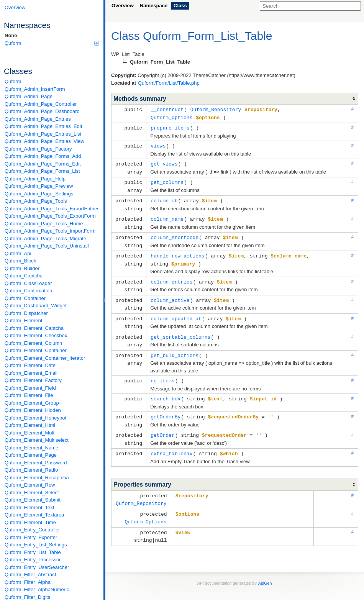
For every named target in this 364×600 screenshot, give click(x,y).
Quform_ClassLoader (28, 283)
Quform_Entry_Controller (32, 530)
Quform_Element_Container (36, 350)
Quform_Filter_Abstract (30, 575)
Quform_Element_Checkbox (36, 335)
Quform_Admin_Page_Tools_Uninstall (47, 246)
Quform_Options (171, 117)
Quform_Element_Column (33, 343)
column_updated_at (176, 311)
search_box (166, 389)
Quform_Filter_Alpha (28, 582)
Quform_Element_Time (30, 522)
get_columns (167, 180)
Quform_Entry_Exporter (31, 537)
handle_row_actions (177, 250)
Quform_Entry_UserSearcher (37, 567)
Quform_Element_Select (32, 493)
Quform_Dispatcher (26, 313)
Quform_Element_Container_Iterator (45, 358)
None (11, 35)
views (158, 144)
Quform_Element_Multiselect (37, 440)
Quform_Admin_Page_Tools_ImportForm (50, 231)
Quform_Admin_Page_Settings (39, 194)
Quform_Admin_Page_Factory (38, 149)
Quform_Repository (216, 109)
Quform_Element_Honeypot (35, 418)
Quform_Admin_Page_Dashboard (42, 111)
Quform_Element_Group (32, 403)
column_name (167, 215)
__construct (167, 109)
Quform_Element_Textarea (34, 515)
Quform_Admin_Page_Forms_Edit (43, 164)
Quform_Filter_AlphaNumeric (37, 589)
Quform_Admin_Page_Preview (39, 186)
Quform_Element (23, 320)
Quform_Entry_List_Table (33, 552)
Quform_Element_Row (30, 485)
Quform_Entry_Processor (33, 560)
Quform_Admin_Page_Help (35, 179)
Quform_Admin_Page (29, 96)
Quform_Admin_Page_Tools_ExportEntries (52, 209)
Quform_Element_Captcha (34, 328)
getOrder (162, 424)
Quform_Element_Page (31, 455)
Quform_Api (18, 253)
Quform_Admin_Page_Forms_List (42, 171)
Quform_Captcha (24, 276)
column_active (170, 293)
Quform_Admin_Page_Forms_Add (43, 156)
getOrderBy (166, 406)
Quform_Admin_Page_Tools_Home (44, 224)
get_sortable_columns (180, 328)
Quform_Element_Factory (33, 380)
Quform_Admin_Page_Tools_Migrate (45, 239)
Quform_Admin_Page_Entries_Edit (43, 126)
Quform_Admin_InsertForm (35, 89)
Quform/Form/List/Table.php (169, 83)
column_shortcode (175, 233)
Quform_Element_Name (31, 448)
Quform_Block (20, 261)
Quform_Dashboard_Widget (36, 306)
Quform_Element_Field (30, 388)
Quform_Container (25, 298)
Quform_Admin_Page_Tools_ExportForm (50, 216)
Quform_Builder (22, 268)
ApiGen (265, 569)
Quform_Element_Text (29, 507)
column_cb (164, 197)
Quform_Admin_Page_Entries (38, 119)
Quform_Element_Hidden (33, 410)
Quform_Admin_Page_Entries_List (43, 134)
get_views (164, 162)
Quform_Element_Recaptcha (37, 478)
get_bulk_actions (175, 346)
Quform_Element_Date (30, 365)
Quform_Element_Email (31, 373)
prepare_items (170, 127)
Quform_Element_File (29, 395)
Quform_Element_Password (36, 463)
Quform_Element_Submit (33, 500)
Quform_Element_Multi (30, 433)
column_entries (171, 275)
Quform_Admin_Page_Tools (36, 201)
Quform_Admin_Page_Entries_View (44, 141)
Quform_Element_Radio (31, 470)
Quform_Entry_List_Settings (36, 545)
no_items (162, 371)
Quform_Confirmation (28, 291)
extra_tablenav (171, 441)
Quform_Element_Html (30, 425)
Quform (52, 43)
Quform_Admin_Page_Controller (41, 104)
